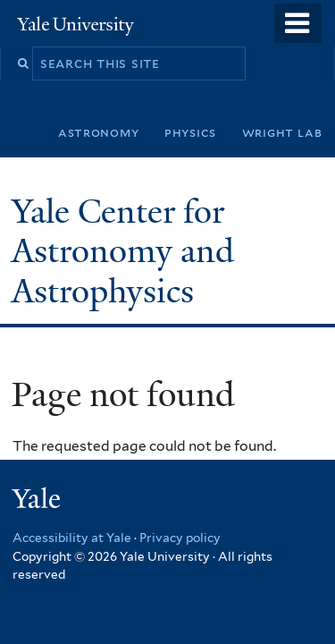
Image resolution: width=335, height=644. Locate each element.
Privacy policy (180, 538)
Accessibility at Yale (72, 538)
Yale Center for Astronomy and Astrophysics (123, 251)
